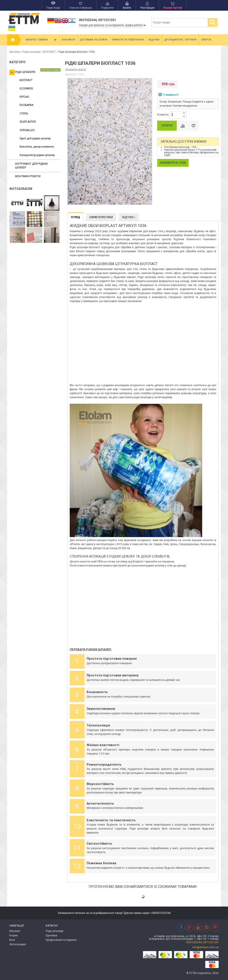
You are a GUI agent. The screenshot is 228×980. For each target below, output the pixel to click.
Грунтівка (51, 935)
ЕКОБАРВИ (26, 105)
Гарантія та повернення (128, 40)
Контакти (68, 40)
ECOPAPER (26, 89)
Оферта (206, 40)
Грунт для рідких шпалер (35, 138)
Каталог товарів (41, 40)
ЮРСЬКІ (24, 97)
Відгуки (154, 40)
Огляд (75, 217)
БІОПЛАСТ (49, 52)
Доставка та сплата (93, 40)
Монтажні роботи (28, 176)
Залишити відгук (76, 69)
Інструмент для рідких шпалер (32, 166)
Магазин (15, 52)
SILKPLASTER (28, 122)
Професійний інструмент (61, 940)
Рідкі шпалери (32, 52)
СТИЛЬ (24, 114)
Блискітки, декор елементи (37, 147)
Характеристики (101, 217)
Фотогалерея (18, 944)
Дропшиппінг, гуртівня (180, 40)
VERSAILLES (27, 130)
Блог (12, 940)
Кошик (13, 935)
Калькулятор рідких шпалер (37, 155)
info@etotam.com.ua (206, 947)
